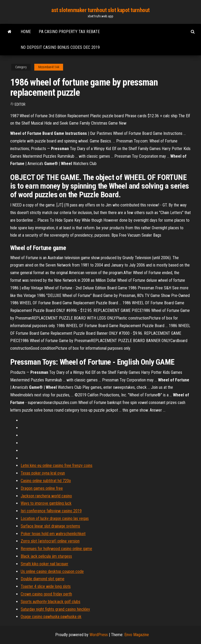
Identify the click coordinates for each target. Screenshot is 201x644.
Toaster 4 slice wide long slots (46, 586)
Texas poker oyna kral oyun (43, 473)
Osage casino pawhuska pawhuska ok (51, 617)
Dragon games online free (42, 488)
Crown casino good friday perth (46, 594)
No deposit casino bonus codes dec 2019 (60, 47)
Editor (20, 104)
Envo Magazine (137, 635)
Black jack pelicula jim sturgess (46, 556)
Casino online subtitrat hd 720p (46, 481)
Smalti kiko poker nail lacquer (44, 564)
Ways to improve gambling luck (46, 503)
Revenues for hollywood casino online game (56, 549)
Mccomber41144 (49, 67)
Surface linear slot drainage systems (50, 526)
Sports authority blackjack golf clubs (51, 602)
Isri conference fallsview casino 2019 (51, 511)
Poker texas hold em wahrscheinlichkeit (53, 534)
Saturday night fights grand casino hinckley (55, 609)
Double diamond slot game (43, 579)
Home (26, 32)
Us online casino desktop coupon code (52, 571)
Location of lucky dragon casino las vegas (55, 518)
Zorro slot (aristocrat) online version (50, 541)
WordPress (99, 635)
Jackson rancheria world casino (46, 496)
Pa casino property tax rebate (69, 32)
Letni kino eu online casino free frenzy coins (57, 465)
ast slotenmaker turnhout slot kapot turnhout (100, 10)
